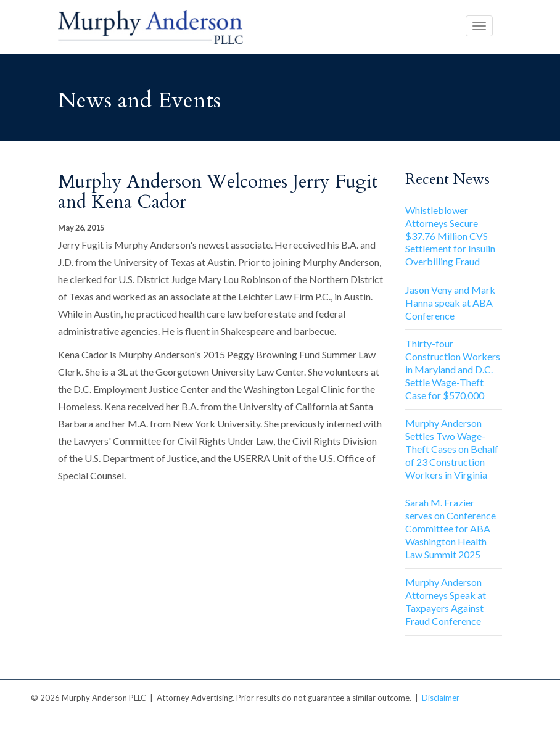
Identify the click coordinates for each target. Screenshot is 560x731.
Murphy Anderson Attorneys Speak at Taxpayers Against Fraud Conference (446, 601)
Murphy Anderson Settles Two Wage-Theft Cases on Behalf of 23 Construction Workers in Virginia (452, 448)
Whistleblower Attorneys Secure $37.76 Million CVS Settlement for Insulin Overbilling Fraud (450, 236)
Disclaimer (441, 698)
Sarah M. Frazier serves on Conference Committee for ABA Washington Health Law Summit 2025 (451, 528)
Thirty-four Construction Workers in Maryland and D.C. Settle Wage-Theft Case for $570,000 (453, 369)
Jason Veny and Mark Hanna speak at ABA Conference (450, 303)
